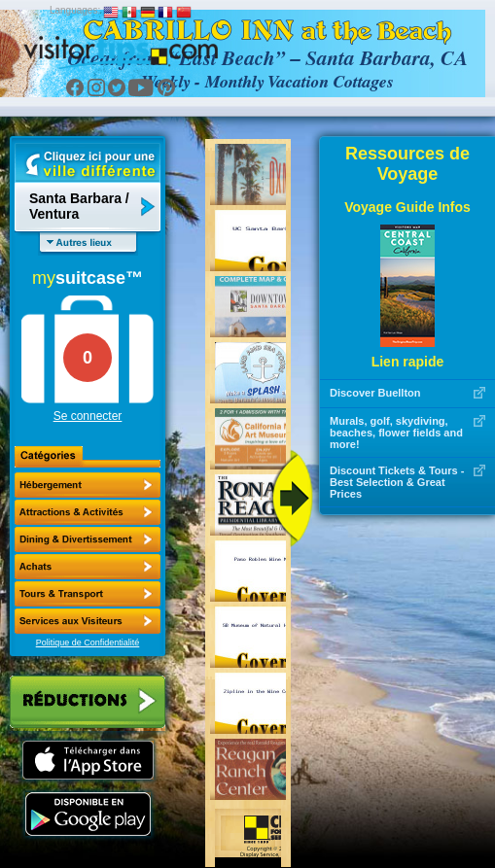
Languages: (75, 10)
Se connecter (88, 416)
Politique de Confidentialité (88, 642)
